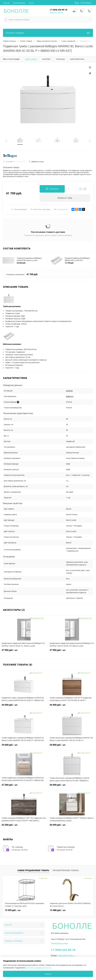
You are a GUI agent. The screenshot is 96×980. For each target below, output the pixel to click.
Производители (19, 3)
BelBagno (70, 396)
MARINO (69, 391)
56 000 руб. (72, 786)
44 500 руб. (24, 706)
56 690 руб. (72, 826)
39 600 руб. (24, 746)
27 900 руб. (24, 652)
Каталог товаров (48, 33)
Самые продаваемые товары (33, 870)
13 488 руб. (58, 910)
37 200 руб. (24, 786)
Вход (77, 3)
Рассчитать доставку (40, 209)
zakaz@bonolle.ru (66, 956)
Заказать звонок (57, 12)
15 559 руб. (13, 910)
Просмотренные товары (66, 870)
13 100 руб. (69, 263)
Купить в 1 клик (65, 198)
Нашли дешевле (19, 209)
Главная (6, 3)
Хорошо (48, 974)
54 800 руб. (72, 746)
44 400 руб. (72, 706)
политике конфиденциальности (38, 968)
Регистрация (86, 3)
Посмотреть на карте (60, 943)
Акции (31, 3)
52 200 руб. (24, 826)
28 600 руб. (21, 263)
